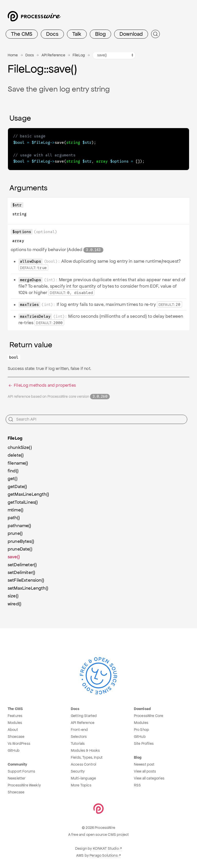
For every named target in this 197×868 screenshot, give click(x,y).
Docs (52, 34)
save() (14, 555)
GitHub (14, 749)
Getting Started (84, 714)
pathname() (19, 524)
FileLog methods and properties (42, 384)
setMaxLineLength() (28, 587)
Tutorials (78, 742)
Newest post (144, 763)
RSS (137, 784)
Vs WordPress (19, 742)
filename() (18, 462)
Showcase (16, 735)
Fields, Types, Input (87, 756)
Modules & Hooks (85, 749)
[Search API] (96, 418)
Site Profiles (144, 742)
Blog (100, 34)
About (13, 728)
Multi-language (83, 777)
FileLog (79, 55)
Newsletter (17, 777)
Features (15, 714)
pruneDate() (20, 548)
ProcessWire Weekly (24, 784)
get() (13, 477)
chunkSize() (20, 446)
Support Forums (21, 770)
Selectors (79, 735)
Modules (15, 721)
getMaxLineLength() (28, 493)
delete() (16, 454)
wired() (14, 603)
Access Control (83, 763)
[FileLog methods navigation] (114, 55)
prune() (15, 532)
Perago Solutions (104, 854)
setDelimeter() (22, 563)
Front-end (79, 728)
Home (13, 55)
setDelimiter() (21, 571)
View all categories (149, 777)
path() (14, 516)
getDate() (17, 485)
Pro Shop (141, 728)
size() (13, 595)
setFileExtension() (26, 579)
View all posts (145, 770)
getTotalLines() (23, 501)
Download (131, 34)
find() (13, 470)
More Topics (81, 784)
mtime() (16, 509)
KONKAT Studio (106, 847)
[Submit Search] (155, 34)
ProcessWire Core (149, 714)
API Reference (53, 55)
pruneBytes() (21, 540)
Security (78, 770)
